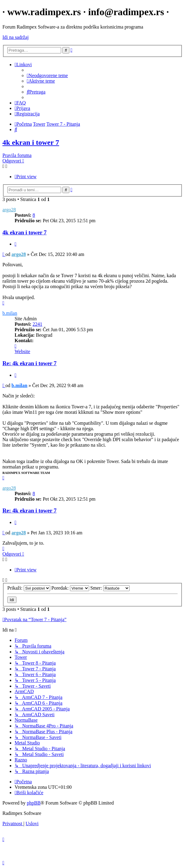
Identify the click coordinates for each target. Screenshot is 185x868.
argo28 (9, 210)
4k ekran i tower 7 (31, 142)
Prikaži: (29, 588)
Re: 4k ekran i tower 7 (30, 363)
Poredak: (70, 588)
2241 (37, 324)
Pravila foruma (17, 155)
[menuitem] (47, 75)
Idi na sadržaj (16, 37)
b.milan (10, 313)
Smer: (110, 588)
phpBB (34, 803)
